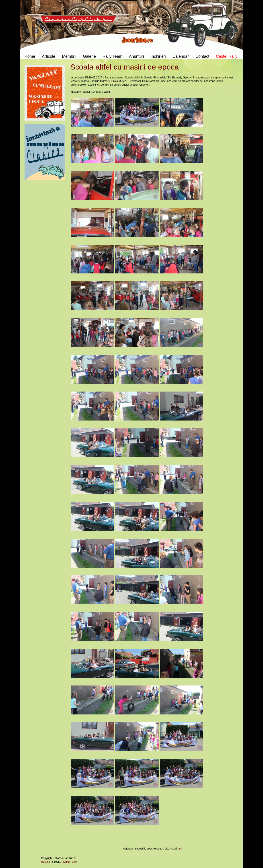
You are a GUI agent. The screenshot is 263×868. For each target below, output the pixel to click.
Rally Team (112, 56)
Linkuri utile (70, 862)
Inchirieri (158, 56)
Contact (202, 56)
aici (180, 849)
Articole (49, 56)
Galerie (89, 56)
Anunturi (137, 56)
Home (30, 56)
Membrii (69, 56)
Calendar (181, 56)
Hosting (46, 862)
